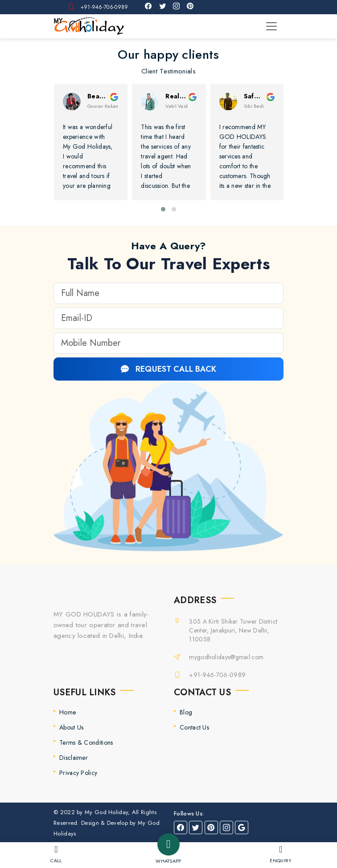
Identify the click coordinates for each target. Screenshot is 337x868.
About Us (71, 727)
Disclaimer (74, 758)
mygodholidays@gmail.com (226, 657)
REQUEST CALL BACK (168, 369)
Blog (186, 712)
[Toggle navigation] (271, 26)
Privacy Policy (78, 773)
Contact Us (194, 727)
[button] (163, 209)
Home (68, 712)
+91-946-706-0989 (105, 7)
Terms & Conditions (86, 742)
